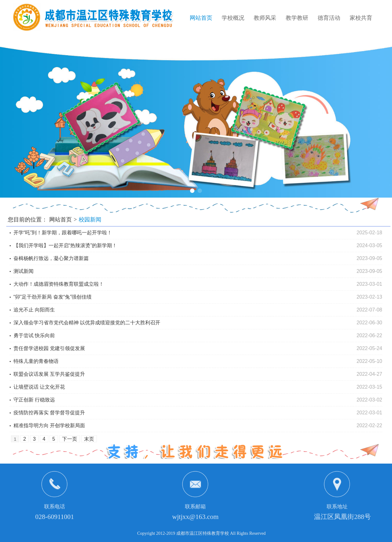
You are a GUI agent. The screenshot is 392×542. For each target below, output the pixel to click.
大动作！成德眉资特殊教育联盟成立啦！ (59, 284)
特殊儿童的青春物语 (36, 361)
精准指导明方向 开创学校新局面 (49, 425)
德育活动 (329, 18)
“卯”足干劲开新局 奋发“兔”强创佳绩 (53, 297)
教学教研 (297, 18)
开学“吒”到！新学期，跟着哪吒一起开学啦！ (63, 233)
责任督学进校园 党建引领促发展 (49, 348)
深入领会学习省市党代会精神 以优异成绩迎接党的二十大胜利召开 (87, 323)
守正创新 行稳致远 (34, 400)
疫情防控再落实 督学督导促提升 (49, 413)
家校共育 (361, 18)
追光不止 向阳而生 (34, 310)
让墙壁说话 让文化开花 (39, 387)
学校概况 (233, 18)
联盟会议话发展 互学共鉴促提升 (49, 374)
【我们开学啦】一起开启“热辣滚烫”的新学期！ (65, 245)
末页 (89, 439)
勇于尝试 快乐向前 (34, 335)
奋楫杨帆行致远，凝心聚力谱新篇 (51, 258)
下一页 (70, 439)
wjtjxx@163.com (195, 517)
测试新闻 (24, 271)
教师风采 (265, 18)
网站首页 (201, 18)
